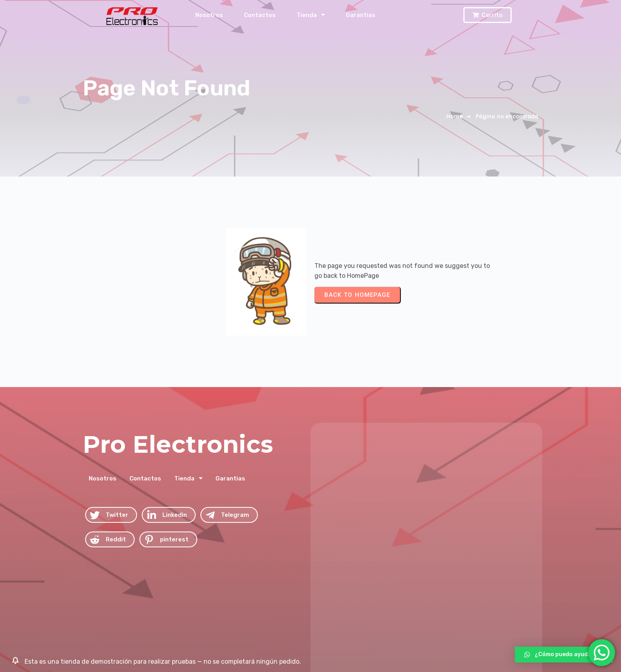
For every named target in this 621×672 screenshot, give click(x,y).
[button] (564, 655)
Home (455, 116)
